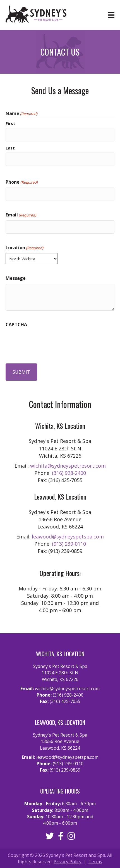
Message (16, 278)
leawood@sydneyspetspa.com (68, 537)
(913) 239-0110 (69, 544)
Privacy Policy (68, 862)
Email (21, 215)
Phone (22, 182)
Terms (95, 862)
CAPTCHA (16, 325)
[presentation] (48, 341)
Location (24, 248)
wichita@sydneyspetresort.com (68, 466)
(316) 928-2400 (69, 473)
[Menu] (106, 15)
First (10, 123)
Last (10, 148)
